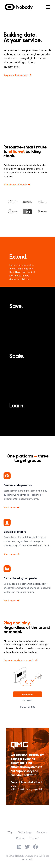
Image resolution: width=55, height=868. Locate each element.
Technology (25, 832)
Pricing (20, 838)
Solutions (42, 832)
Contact (34, 838)
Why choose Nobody (15, 184)
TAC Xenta (28, 700)
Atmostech (28, 694)
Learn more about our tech (18, 660)
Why (10, 832)
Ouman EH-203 (28, 707)
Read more (10, 507)
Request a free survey (15, 75)
